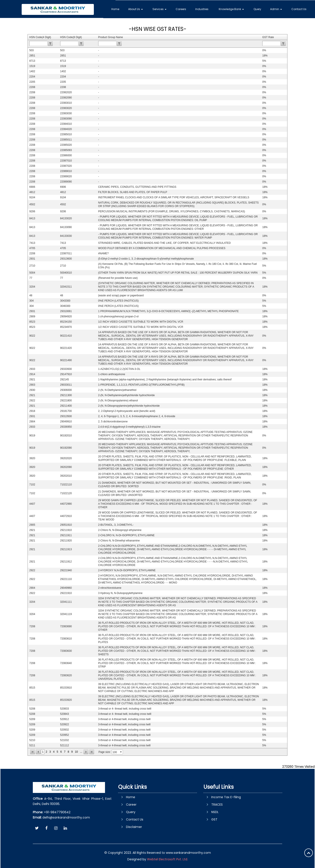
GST (214, 819)
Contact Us (299, 9)
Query (258, 9)
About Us (137, 9)
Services (160, 9)
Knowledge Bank (232, 9)
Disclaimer (134, 827)
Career (131, 805)
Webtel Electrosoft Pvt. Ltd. (167, 859)
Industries (203, 9)
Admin (276, 9)
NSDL (215, 812)
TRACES (217, 805)
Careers (182, 9)
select (121, 752)
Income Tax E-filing (226, 797)
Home (116, 9)
